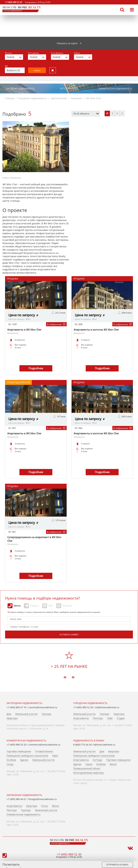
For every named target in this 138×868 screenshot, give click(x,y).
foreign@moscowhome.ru (43, 799)
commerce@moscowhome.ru (44, 744)
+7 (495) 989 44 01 (16, 799)
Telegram (31, 605)
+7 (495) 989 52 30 (13, 2)
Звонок (14, 605)
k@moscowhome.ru (105, 744)
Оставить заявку (69, 634)
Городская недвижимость (20, 88)
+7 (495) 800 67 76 (16, 707)
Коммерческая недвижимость (115, 88)
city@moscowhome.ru (107, 707)
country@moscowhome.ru (43, 707)
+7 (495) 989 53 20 (16, 744)
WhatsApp (64, 605)
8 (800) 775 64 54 (82, 744)
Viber (48, 605)
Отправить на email (117, 865)
